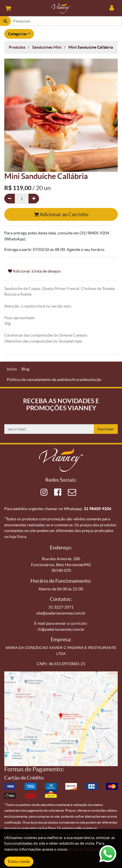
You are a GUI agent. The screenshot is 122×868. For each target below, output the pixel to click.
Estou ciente (19, 861)
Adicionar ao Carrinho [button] (61, 214)
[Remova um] (10, 199)
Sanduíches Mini (47, 47)
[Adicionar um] (34, 199)
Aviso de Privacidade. (87, 849)
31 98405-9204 (97, 509)
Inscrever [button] (106, 429)
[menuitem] (12, 369)
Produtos (17, 47)
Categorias (17, 34)
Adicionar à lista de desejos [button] (34, 271)
